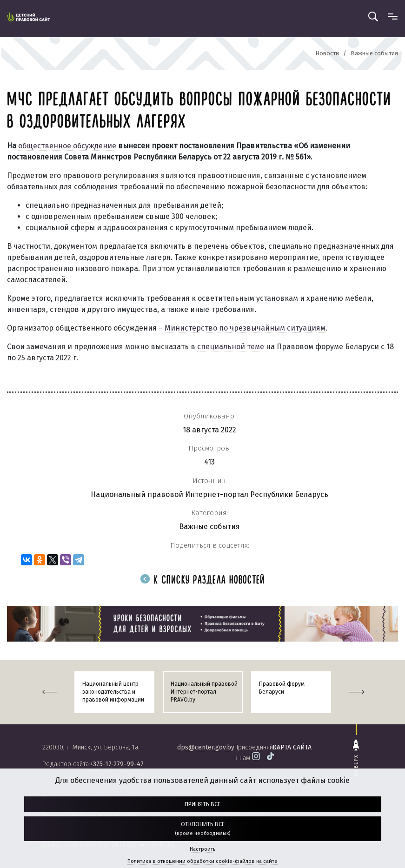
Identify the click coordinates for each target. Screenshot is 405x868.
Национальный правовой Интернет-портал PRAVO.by (204, 692)
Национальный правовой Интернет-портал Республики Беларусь (209, 494)
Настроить (202, 849)
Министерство (191, 328)
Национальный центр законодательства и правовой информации (113, 692)
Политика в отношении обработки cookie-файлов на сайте (202, 861)
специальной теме (231, 347)
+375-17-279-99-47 (117, 764)
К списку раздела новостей (203, 580)
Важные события (209, 527)
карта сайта (292, 747)
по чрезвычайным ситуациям (271, 328)
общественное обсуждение (67, 146)
